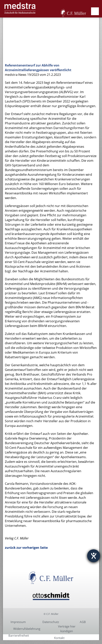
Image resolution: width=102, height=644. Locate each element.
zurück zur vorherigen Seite (26, 548)
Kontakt (59, 638)
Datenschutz (51, 622)
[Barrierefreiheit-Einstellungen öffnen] (94, 556)
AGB (83, 622)
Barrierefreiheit (19, 635)
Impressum (18, 622)
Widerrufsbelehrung (27, 629)
